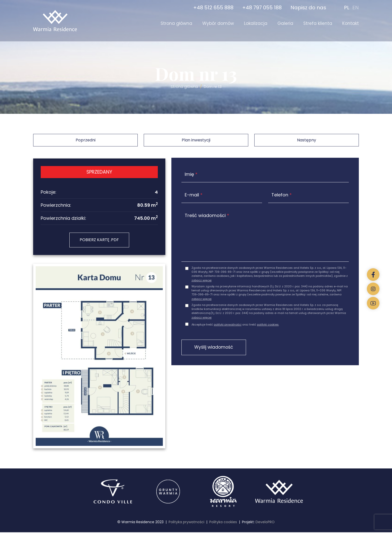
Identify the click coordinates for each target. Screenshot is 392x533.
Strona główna (176, 23)
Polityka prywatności (186, 523)
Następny (307, 140)
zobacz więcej (202, 281)
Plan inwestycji (196, 140)
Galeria (285, 23)
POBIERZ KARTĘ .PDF (99, 240)
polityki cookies (268, 326)
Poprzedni (86, 140)
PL (347, 8)
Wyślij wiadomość (217, 349)
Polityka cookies (223, 523)
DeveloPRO (265, 523)
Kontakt (351, 23)
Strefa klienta (318, 23)
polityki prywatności (228, 326)
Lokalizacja (256, 23)
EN (356, 8)
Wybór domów (218, 23)
